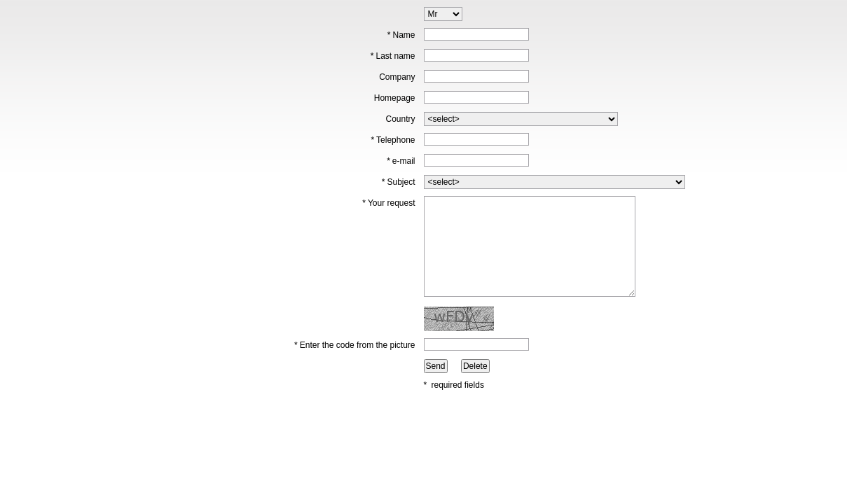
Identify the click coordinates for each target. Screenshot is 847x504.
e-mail (401, 161)
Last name (393, 56)
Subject (399, 182)
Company (397, 77)
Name (401, 35)
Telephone (393, 140)
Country (400, 119)
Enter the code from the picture (354, 345)
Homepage (395, 98)
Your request (388, 203)
